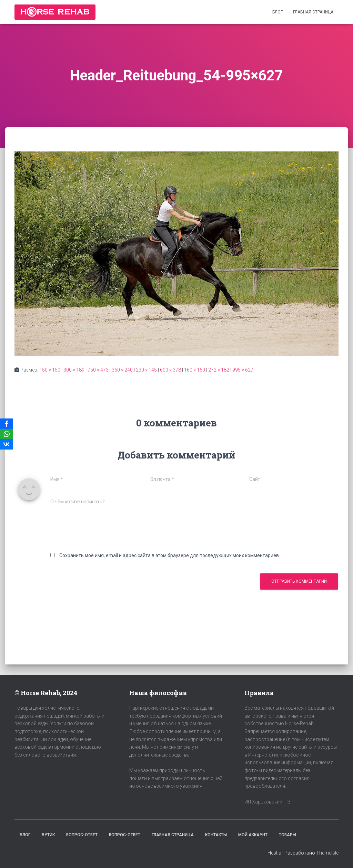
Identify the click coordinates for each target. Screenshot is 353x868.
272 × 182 (219, 370)
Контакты (216, 835)
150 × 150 (50, 370)
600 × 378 (170, 370)
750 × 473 (98, 370)
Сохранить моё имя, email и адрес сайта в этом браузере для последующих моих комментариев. (170, 555)
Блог (278, 12)
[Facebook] (7, 424)
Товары (288, 835)
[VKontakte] (7, 444)
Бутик (48, 835)
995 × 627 (243, 370)
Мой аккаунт (253, 835)
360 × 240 (122, 370)
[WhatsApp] (7, 434)
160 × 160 (195, 370)
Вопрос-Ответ (82, 835)
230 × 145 (146, 370)
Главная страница (313, 12)
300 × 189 (74, 370)
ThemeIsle (327, 853)
